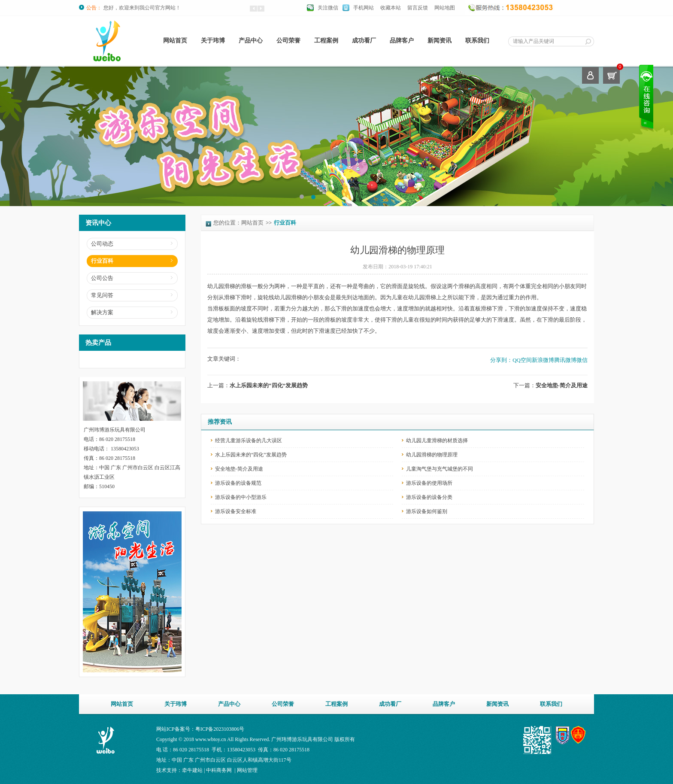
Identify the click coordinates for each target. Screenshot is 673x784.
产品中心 (251, 41)
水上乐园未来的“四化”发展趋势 (269, 385)
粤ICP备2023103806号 (220, 729)
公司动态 (102, 244)
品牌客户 (402, 41)
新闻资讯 (440, 41)
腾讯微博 (565, 360)
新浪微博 (543, 360)
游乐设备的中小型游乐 (241, 497)
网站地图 (445, 8)
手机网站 (364, 8)
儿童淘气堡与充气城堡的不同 (440, 469)
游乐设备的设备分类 (429, 497)
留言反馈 (418, 8)
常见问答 (102, 295)
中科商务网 (219, 770)
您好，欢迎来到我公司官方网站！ (142, 8)
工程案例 (326, 41)
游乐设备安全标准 (236, 511)
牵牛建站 (192, 770)
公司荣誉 (288, 41)
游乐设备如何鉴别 (427, 511)
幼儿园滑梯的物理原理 (432, 455)
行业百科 (102, 261)
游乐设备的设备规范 (238, 483)
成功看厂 (364, 41)
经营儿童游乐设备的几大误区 (249, 441)
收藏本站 (391, 8)
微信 (582, 360)
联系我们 (477, 41)
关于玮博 (213, 41)
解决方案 (102, 312)
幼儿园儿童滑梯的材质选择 (437, 441)
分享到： (501, 360)
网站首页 (175, 41)
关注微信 (328, 8)
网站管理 (247, 770)
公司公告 (102, 278)
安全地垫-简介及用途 (562, 385)
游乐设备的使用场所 (429, 483)
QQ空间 (522, 360)
